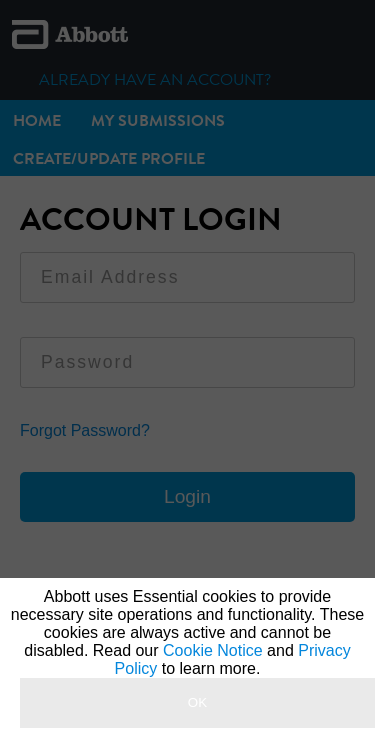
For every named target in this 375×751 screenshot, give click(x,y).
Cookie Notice (213, 650)
